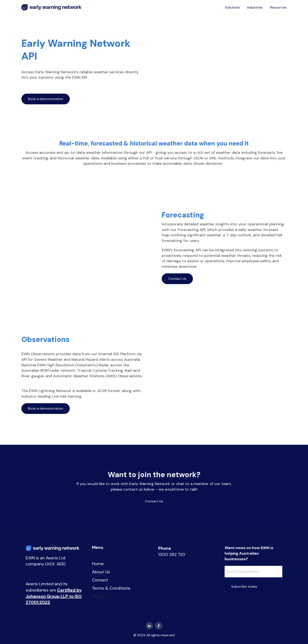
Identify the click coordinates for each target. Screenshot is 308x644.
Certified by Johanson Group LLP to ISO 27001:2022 (54, 596)
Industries (255, 7)
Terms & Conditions (111, 588)
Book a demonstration (46, 99)
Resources (278, 7)
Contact (100, 580)
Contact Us (177, 279)
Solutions (232, 7)
